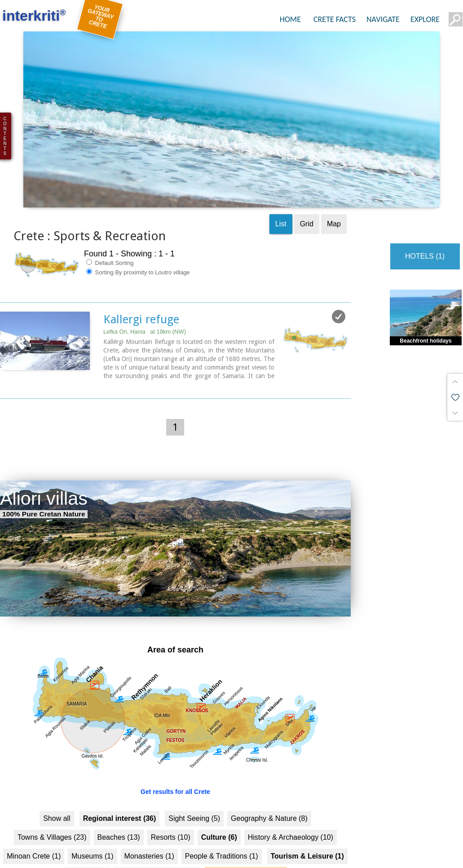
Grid (307, 189)
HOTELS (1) (425, 221)
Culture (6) (219, 803)
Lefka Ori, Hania (145, 297)
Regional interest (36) (120, 784)
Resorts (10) (171, 803)
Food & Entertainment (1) (158, 840)
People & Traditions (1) (222, 822)
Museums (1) (92, 822)
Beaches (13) (119, 803)
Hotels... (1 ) (87, 840)
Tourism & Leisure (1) (307, 822)
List (281, 189)
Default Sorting (110, 228)
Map (334, 189)
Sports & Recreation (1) (246, 840)
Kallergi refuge (141, 284)
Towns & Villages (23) (52, 803)
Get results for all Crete (175, 757)
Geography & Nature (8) (269, 784)
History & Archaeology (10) (291, 803)
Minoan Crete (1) (34, 822)
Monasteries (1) (149, 822)
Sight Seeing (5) (194, 784)
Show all (57, 784)
